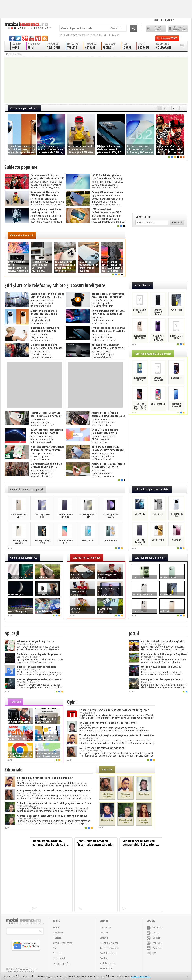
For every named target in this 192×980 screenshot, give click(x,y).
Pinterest (154, 948)
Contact (170, 20)
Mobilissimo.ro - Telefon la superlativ (28, 25)
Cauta (134, 28)
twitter (18, 38)
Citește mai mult (141, 976)
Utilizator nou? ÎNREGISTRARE (178, 29)
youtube (32, 38)
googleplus (25, 38)
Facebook (155, 928)
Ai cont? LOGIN (156, 29)
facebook (12, 38)
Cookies (104, 958)
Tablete (57, 938)
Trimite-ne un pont (167, 38)
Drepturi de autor (109, 943)
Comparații (59, 958)
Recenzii (57, 953)
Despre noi (159, 20)
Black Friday (70, 35)
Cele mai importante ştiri (24, 108)
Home (56, 928)
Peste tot (118, 28)
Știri (55, 948)
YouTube (154, 943)
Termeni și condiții (109, 948)
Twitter (153, 933)
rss (45, 38)
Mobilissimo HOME (14, 54)
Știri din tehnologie (109, 35)
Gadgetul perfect (62, 963)
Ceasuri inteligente (63, 943)
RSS (151, 953)
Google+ (154, 938)
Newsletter (143, 217)
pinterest (38, 38)
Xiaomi (82, 35)
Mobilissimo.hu (108, 963)
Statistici (104, 938)
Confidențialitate (108, 953)
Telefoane (58, 933)
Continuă (177, 222)
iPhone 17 (92, 35)
